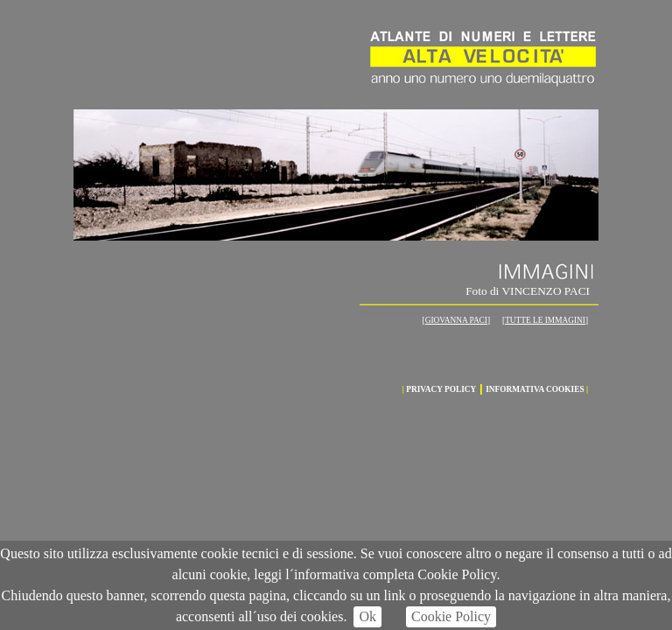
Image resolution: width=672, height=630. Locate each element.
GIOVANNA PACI (456, 320)
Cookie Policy (451, 616)
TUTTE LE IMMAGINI (545, 320)
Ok (367, 616)
